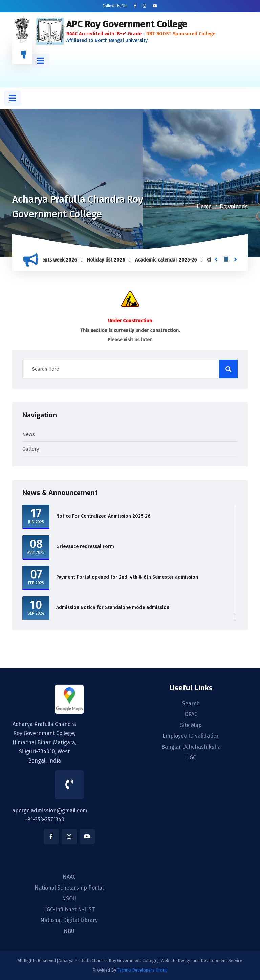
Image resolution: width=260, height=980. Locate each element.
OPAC (191, 714)
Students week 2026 (57, 260)
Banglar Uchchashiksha (191, 747)
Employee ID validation (191, 736)
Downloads (234, 206)
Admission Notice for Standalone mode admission (113, 608)
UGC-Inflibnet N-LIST (69, 910)
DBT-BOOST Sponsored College (181, 34)
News (29, 434)
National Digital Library (69, 920)
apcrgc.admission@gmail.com (50, 810)
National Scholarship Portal (69, 888)
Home (204, 206)
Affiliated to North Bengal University (107, 40)
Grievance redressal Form (85, 547)
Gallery (31, 449)
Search (191, 704)
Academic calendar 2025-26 (168, 260)
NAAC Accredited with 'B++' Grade (104, 34)
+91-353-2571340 (45, 820)
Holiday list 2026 (108, 260)
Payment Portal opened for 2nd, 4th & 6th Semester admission (127, 577)
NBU (69, 931)
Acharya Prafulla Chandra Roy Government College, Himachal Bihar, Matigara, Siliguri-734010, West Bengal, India (45, 742)
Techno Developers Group (142, 970)
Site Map (191, 725)
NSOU (69, 899)
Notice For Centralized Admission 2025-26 (103, 516)
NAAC (69, 877)
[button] (41, 61)
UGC (191, 758)
